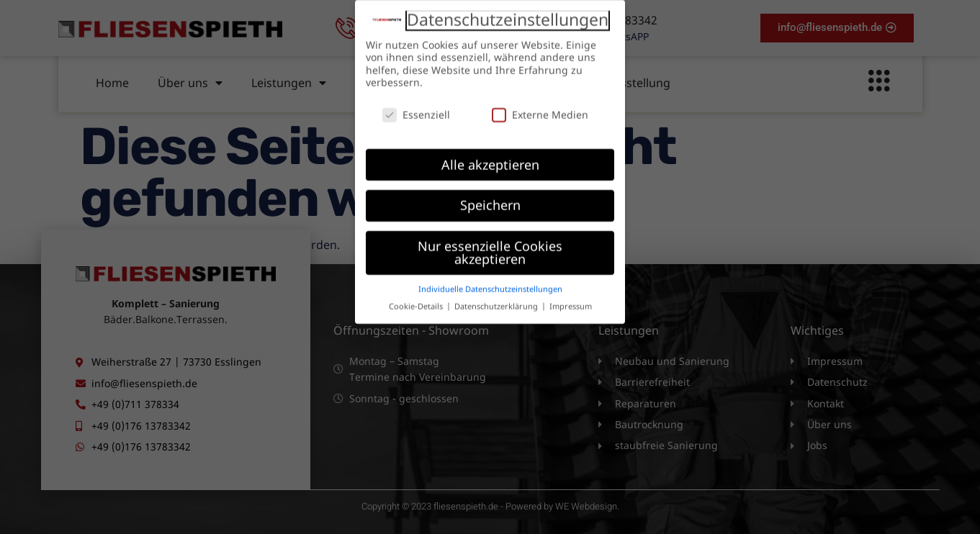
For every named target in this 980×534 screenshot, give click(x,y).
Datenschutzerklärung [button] (497, 299)
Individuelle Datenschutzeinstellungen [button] (490, 281)
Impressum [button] (571, 299)
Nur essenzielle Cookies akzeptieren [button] (490, 245)
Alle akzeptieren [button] (490, 157)
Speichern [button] (490, 198)
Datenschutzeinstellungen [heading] (508, 12)
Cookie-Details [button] (417, 299)
